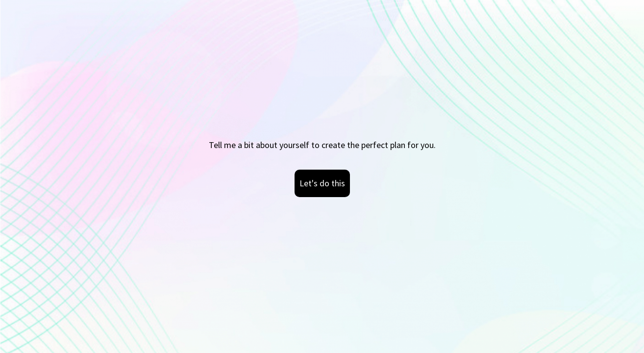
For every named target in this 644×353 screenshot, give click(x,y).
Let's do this (322, 183)
